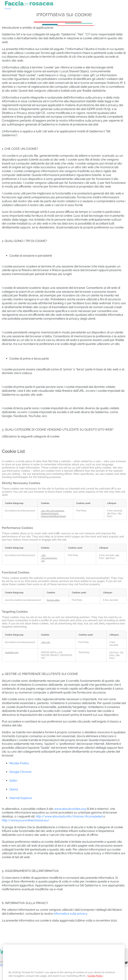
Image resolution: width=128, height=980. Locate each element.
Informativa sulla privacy (70, 914)
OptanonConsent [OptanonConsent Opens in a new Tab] (50, 513)
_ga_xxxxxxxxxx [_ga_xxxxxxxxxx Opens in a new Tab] (49, 558)
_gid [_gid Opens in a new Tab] (43, 555)
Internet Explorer (21, 798)
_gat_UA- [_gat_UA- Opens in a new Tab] (46, 642)
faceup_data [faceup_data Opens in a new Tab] (53, 600)
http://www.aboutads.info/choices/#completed (69, 816)
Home (8, 9)
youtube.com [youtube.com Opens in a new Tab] (12, 652)
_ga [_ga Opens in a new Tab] (43, 561)
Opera (14, 789)
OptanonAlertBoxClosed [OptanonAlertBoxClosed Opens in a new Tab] (53, 516)
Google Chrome (20, 772)
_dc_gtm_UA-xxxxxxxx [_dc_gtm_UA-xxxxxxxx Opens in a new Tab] (53, 511)
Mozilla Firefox (19, 763)
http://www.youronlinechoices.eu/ (26, 820)
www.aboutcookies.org (70, 809)
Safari (13, 781)
